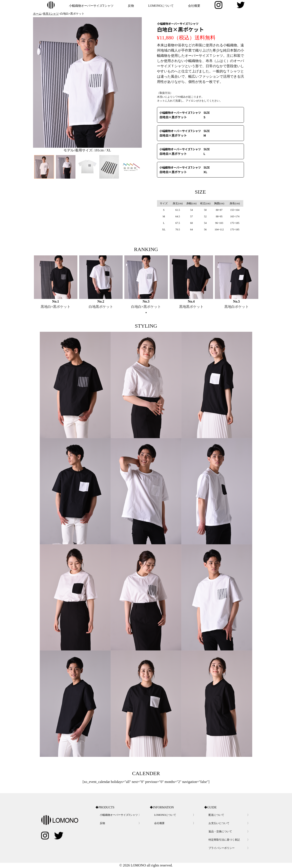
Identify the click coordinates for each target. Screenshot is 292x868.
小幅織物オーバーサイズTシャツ (91, 6)
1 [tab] (146, 313)
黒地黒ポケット (191, 307)
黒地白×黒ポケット (56, 307)
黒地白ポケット (237, 307)
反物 (131, 6)
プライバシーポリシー (222, 848)
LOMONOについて (161, 6)
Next (137, 199)
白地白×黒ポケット (146, 307)
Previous (38, 199)
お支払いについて (219, 823)
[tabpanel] (56, 282)
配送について (216, 815)
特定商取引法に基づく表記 (224, 840)
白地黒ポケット (101, 307)
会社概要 (194, 6)
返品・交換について (220, 831)
